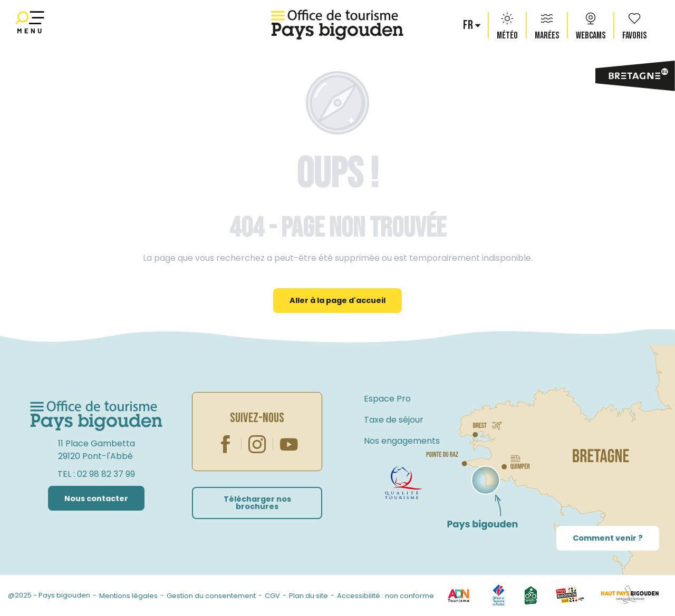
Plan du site (308, 596)
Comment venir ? (608, 538)
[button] (469, 25)
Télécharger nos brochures (257, 503)
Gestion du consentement (211, 596)
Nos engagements (402, 441)
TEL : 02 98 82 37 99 (96, 474)
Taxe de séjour (394, 420)
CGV (272, 596)
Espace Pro (387, 399)
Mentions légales (128, 596)
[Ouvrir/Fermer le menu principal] (30, 25)
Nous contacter (96, 498)
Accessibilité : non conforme (385, 596)
